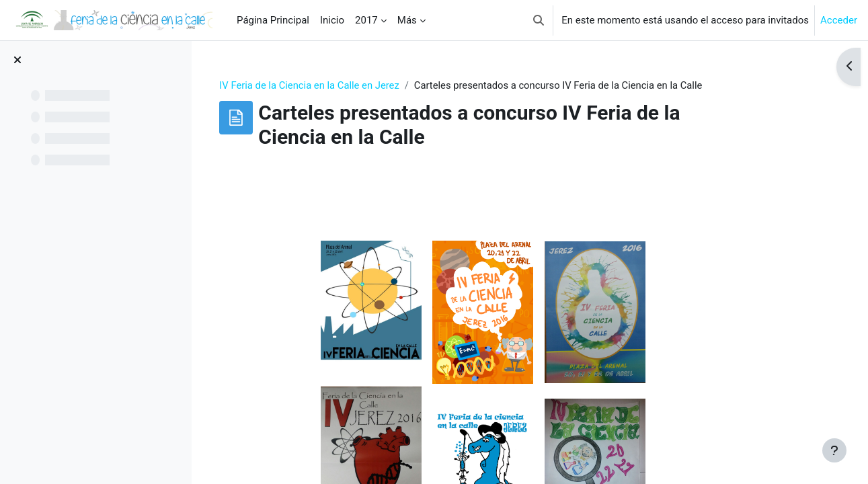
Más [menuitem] (407, 20)
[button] (539, 20)
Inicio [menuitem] (332, 20)
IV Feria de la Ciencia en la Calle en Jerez (347, 85)
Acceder (839, 20)
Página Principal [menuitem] (273, 20)
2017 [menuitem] (366, 20)
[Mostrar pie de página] (834, 450)
